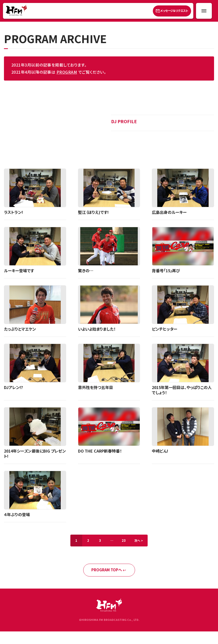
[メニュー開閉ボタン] (204, 11)
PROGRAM (67, 72)
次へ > (139, 540)
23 (124, 540)
